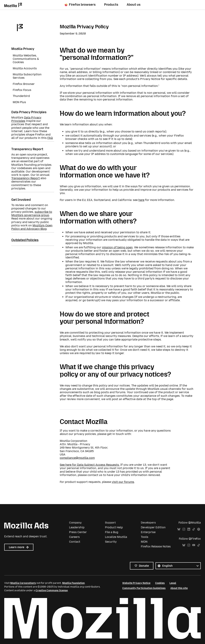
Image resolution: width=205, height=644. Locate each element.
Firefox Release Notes (156, 546)
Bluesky (179, 529)
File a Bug (112, 532)
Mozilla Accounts (25, 68)
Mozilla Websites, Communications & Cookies (26, 59)
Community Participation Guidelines (144, 588)
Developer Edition (153, 527)
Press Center (78, 532)
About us (134, 5)
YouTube (194, 545)
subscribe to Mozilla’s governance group (32, 213)
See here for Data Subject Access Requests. (90, 465)
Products (111, 5)
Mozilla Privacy (23, 49)
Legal (173, 583)
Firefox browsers (80, 5)
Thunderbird (21, 96)
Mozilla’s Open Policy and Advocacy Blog (32, 227)
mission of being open (117, 247)
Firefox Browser (24, 84)
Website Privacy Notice (136, 583)
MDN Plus (19, 102)
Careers (74, 537)
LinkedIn (189, 529)
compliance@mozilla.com (77, 458)
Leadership (77, 527)
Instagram (184, 529)
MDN (144, 542)
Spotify (199, 529)
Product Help (114, 527)
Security (111, 542)
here (141, 200)
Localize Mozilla (116, 537)
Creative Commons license (52, 590)
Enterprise (148, 532)
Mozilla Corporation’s (23, 583)
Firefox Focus (22, 90)
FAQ (50, 138)
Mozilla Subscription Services (27, 76)
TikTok (194, 529)
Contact (75, 542)
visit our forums (123, 482)
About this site (179, 588)
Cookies (160, 583)
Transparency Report (26, 178)
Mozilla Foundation (73, 583)
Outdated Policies (25, 240)
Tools (145, 537)
